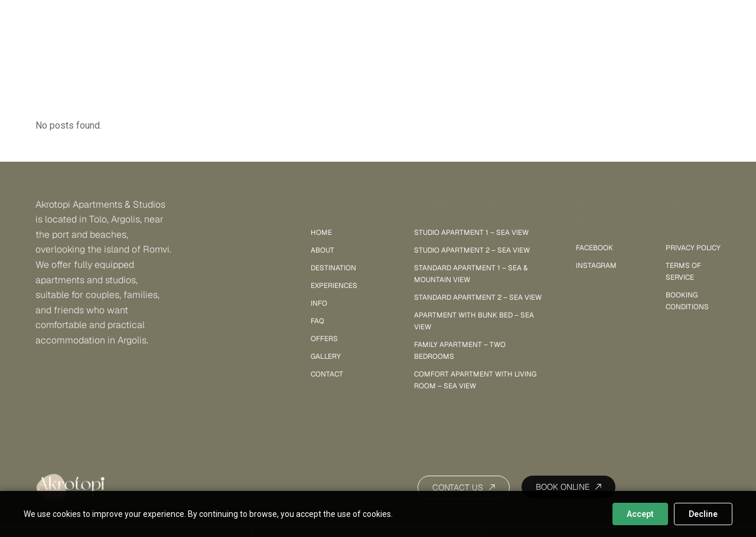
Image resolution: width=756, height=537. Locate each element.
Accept (640, 514)
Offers (324, 339)
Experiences (334, 286)
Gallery (496, 19)
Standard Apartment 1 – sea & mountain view (471, 274)
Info (319, 303)
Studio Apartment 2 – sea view (472, 250)
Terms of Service (683, 271)
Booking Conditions (687, 301)
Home (321, 233)
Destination (333, 268)
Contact (327, 374)
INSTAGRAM (596, 266)
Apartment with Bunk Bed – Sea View (474, 321)
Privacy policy (693, 248)
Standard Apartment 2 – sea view (478, 297)
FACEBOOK (594, 248)
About (322, 250)
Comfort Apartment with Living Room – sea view (475, 380)
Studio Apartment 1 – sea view (471, 233)
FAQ (317, 321)
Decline (703, 514)
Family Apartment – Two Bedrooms (460, 351)
